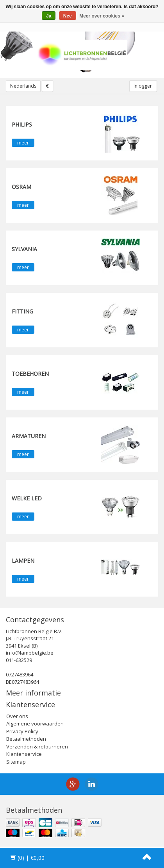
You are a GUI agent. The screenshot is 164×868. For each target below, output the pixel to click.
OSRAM (21, 187)
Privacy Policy (22, 731)
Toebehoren (30, 374)
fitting (22, 311)
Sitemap (16, 762)
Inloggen (143, 86)
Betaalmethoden (26, 739)
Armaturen (29, 436)
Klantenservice (24, 754)
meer (23, 143)
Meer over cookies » (102, 16)
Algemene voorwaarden (35, 724)
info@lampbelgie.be (30, 653)
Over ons (17, 716)
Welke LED (27, 498)
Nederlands (23, 86)
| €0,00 (28, 858)
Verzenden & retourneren (37, 747)
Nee (68, 16)
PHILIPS (22, 124)
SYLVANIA (24, 249)
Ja (49, 16)
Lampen (23, 561)
